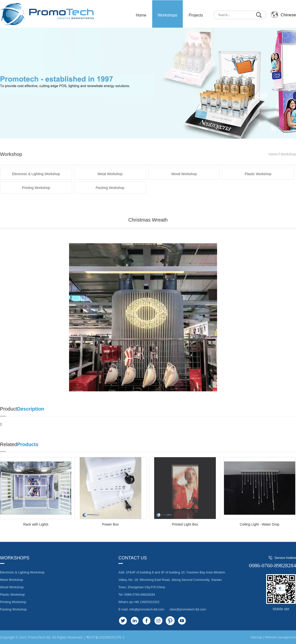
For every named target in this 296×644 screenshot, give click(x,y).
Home (273, 164)
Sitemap (256, 637)
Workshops (167, 15)
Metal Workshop (110, 184)
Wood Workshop (184, 184)
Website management (280, 637)
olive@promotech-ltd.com (188, 609)
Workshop (288, 164)
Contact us (133, 558)
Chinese (288, 15)
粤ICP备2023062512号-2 (105, 637)
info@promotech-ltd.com (147, 609)
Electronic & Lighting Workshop (36, 184)
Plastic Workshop (258, 184)
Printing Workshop (36, 198)
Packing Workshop (110, 198)
